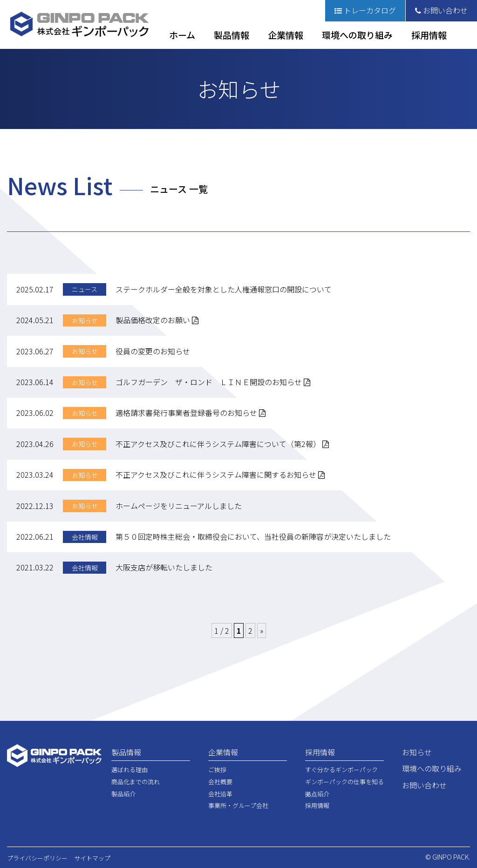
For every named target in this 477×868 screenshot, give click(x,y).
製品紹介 (123, 794)
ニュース (85, 289)
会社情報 (85, 537)
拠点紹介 (317, 794)
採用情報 (429, 35)
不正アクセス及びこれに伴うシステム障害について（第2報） (222, 444)
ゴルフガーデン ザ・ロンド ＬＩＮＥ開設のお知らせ (213, 382)
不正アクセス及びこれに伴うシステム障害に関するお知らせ (220, 475)
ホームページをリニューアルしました (179, 506)
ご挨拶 (217, 770)
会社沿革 (220, 794)
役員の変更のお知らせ (153, 351)
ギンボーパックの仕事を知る (344, 782)
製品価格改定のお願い (157, 320)
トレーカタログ (365, 10)
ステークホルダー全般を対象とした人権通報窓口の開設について (224, 289)
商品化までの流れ (136, 782)
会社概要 (220, 782)
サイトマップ (92, 858)
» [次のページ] (262, 631)
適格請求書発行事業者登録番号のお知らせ (191, 413)
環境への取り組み (357, 35)
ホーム (182, 35)
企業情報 (286, 35)
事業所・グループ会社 (238, 805)
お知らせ (85, 320)
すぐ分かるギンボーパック (341, 770)
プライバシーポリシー (37, 858)
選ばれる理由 (129, 770)
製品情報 (232, 35)
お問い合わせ (441, 10)
